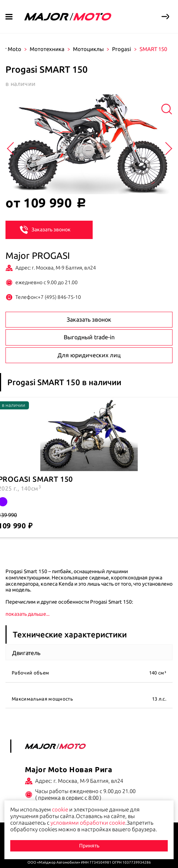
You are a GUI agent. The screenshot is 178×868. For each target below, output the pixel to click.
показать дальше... (27, 614)
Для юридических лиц (89, 355)
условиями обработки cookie (88, 823)
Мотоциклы (88, 49)
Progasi (122, 49)
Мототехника (47, 49)
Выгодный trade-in (89, 337)
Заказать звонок (45, 229)
